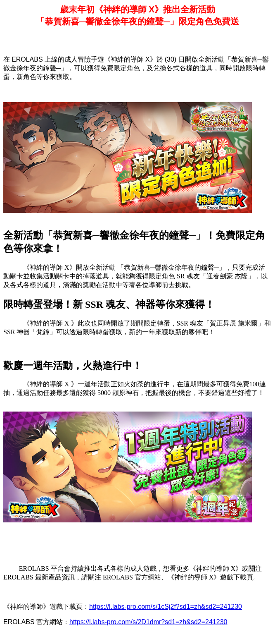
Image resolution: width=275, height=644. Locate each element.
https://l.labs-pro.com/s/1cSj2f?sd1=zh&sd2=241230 (166, 607)
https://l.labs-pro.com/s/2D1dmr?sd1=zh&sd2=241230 (148, 622)
